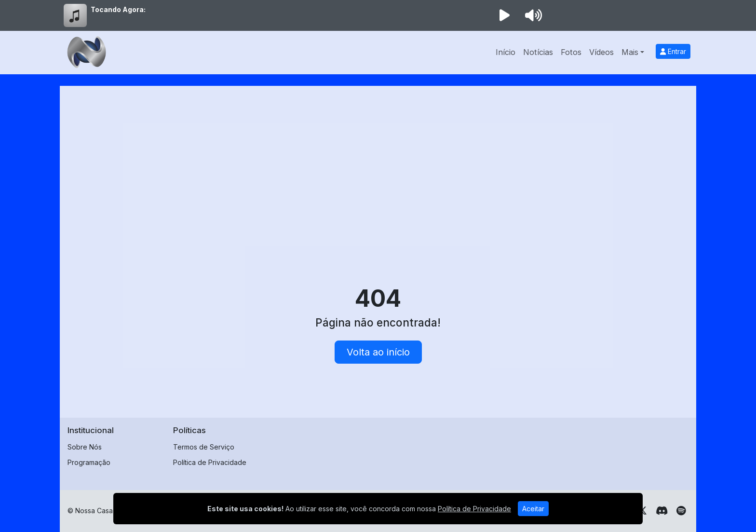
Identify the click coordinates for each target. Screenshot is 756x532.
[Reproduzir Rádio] (504, 15)
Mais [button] (630, 52)
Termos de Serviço (204, 447)
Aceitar (533, 509)
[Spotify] (681, 511)
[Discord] (662, 511)
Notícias (538, 52)
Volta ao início (378, 352)
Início (506, 52)
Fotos (571, 52)
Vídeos (601, 52)
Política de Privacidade (210, 462)
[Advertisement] (378, 166)
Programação (89, 462)
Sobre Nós (85, 447)
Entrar (673, 51)
